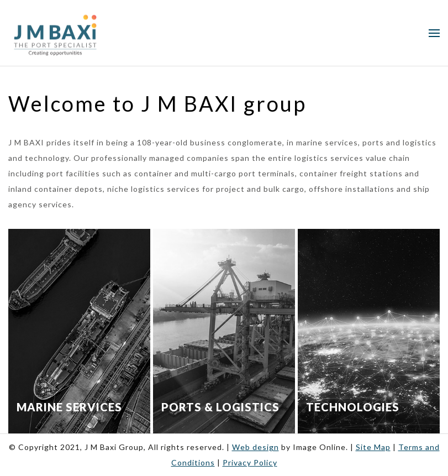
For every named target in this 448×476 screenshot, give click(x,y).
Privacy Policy (250, 462)
